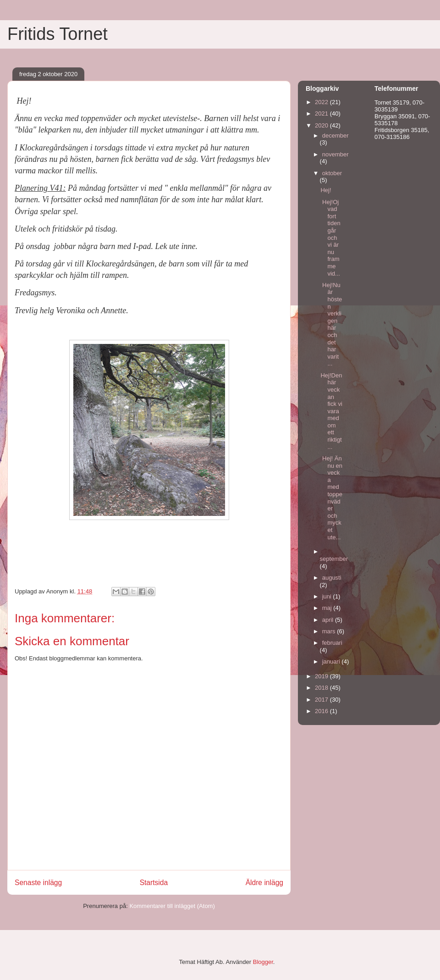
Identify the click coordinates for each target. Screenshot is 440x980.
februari (332, 643)
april (329, 620)
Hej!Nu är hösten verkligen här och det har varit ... (331, 324)
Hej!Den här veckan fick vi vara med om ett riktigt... (331, 411)
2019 (322, 676)
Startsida (154, 883)
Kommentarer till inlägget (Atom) (172, 906)
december (335, 136)
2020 (322, 125)
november (335, 154)
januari (332, 662)
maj (328, 608)
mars (330, 631)
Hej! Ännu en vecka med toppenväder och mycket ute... (331, 498)
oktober (332, 173)
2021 (322, 114)
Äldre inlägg (264, 883)
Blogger (263, 962)
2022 (322, 102)
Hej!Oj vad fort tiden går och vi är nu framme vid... (330, 238)
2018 (322, 688)
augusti (332, 578)
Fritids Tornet (58, 34)
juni (328, 596)
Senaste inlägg (38, 883)
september (334, 559)
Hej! (326, 190)
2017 (322, 700)
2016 (322, 711)
